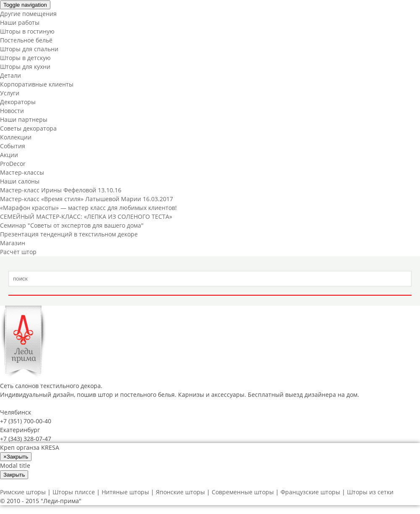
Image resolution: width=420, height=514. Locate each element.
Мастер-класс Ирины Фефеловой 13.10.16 (61, 190)
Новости (12, 111)
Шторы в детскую (25, 58)
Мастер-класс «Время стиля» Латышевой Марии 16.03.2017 (87, 199)
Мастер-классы (22, 172)
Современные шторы (243, 492)
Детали (10, 75)
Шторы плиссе (74, 492)
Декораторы (18, 102)
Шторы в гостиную (27, 31)
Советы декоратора (28, 128)
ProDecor (13, 164)
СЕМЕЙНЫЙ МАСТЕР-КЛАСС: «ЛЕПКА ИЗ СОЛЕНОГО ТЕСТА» (86, 216)
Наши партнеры (24, 119)
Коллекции (16, 137)
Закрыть (14, 475)
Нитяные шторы (125, 492)
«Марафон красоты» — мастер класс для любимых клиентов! (88, 208)
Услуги (10, 93)
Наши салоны (20, 181)
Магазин (13, 243)
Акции (9, 155)
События (13, 146)
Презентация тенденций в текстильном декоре (69, 234)
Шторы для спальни (29, 49)
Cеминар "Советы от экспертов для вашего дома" (72, 225)
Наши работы (20, 22)
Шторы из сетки (370, 492)
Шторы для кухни (25, 67)
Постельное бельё (26, 40)
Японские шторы (180, 492)
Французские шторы (310, 492)
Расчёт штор (18, 252)
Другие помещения (28, 14)
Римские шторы (23, 492)
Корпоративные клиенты (37, 84)
